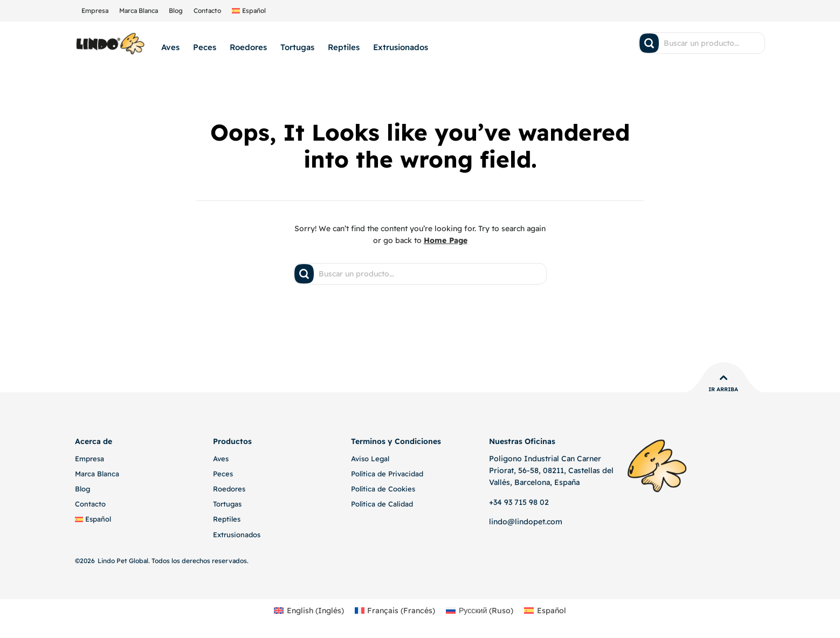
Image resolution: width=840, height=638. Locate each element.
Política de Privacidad (387, 474)
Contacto (207, 11)
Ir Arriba (723, 389)
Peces (205, 47)
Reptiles (344, 47)
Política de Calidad (382, 504)
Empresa (95, 11)
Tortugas (297, 47)
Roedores (248, 47)
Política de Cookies (383, 489)
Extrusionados (401, 47)
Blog (176, 11)
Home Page (446, 240)
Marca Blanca (139, 11)
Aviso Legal (370, 459)
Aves (170, 47)
